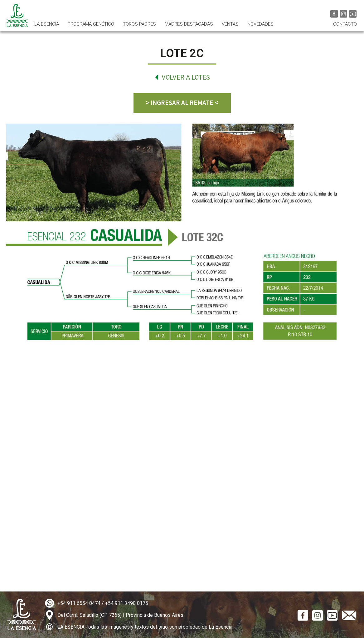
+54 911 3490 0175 (127, 603)
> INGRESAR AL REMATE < (182, 103)
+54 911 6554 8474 (79, 603)
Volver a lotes (186, 77)
